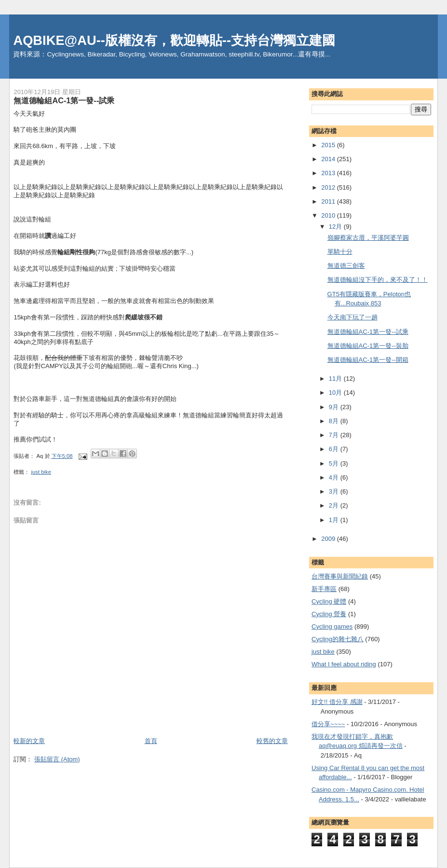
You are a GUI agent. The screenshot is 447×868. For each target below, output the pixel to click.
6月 (335, 449)
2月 (335, 505)
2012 (329, 187)
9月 (335, 407)
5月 (335, 463)
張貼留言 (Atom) (57, 759)
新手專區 (324, 589)
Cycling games (332, 627)
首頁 (151, 741)
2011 (329, 201)
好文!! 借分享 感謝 (337, 702)
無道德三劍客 (346, 266)
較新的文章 (29, 741)
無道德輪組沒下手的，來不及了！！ (378, 280)
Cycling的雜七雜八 (338, 639)
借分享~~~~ (328, 724)
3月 (335, 491)
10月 (336, 393)
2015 (329, 145)
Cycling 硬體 (329, 601)
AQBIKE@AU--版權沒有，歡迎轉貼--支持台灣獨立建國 (174, 40)
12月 (336, 227)
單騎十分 (340, 252)
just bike (41, 472)
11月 (336, 379)
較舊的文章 (272, 741)
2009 (329, 539)
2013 (329, 173)
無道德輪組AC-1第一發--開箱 (368, 360)
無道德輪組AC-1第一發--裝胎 (368, 346)
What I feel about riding (344, 664)
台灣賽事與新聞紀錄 (340, 576)
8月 (335, 421)
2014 (329, 159)
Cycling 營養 (329, 614)
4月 (335, 477)
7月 (335, 435)
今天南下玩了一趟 (352, 317)
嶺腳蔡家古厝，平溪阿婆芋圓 (368, 238)
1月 (335, 520)
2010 (329, 215)
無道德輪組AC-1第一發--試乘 (368, 332)
